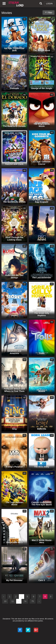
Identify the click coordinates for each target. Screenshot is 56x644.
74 (25, 601)
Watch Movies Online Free (16, 4)
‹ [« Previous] (4, 597)
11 (13, 601)
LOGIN (49, 4)
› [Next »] (39, 601)
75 (33, 601)
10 (5, 601)
